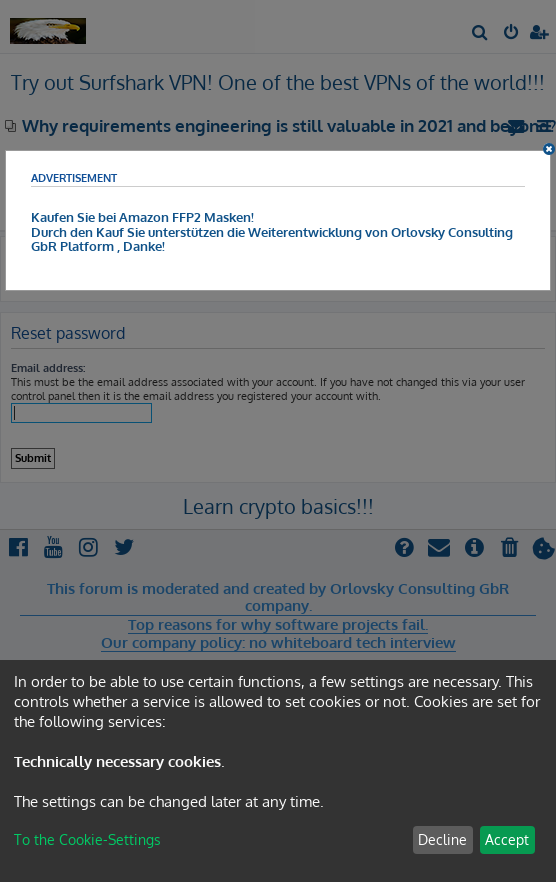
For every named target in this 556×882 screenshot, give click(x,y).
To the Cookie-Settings (87, 839)
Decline (442, 839)
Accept (507, 839)
